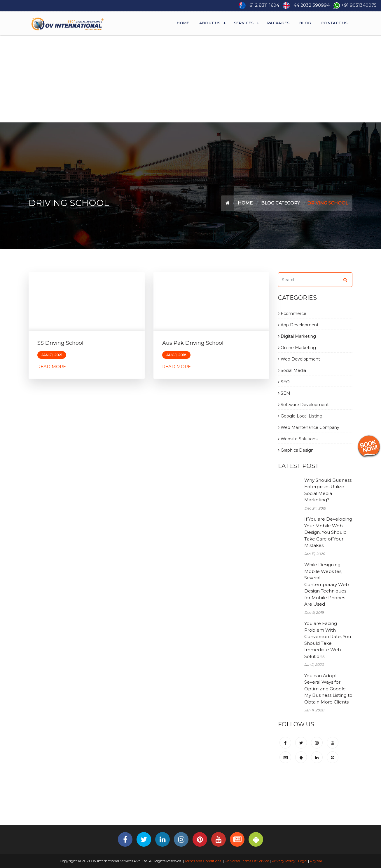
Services (244, 23)
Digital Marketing (297, 336)
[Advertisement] (190, 79)
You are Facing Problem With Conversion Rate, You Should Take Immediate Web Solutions (328, 640)
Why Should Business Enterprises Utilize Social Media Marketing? (328, 490)
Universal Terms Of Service (247, 861)
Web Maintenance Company (309, 427)
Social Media (292, 370)
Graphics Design (296, 450)
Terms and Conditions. (203, 861)
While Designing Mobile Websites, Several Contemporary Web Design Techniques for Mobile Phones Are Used (327, 584)
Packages (278, 23)
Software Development (303, 405)
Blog (305, 23)
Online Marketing (297, 348)
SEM (284, 393)
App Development (298, 325)
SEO (284, 382)
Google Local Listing (300, 416)
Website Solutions (298, 439)
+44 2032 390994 (310, 5)
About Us (210, 23)
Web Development (299, 359)
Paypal (316, 861)
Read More (52, 367)
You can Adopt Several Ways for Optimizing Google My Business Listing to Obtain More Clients (328, 689)
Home (183, 23)
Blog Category (280, 203)
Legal (303, 861)
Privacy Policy (284, 861)
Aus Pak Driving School (193, 343)
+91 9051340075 (359, 5)
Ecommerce (292, 313)
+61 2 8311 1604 (263, 5)
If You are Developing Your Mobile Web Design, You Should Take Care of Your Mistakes (328, 532)
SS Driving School (60, 343)
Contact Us (334, 23)
